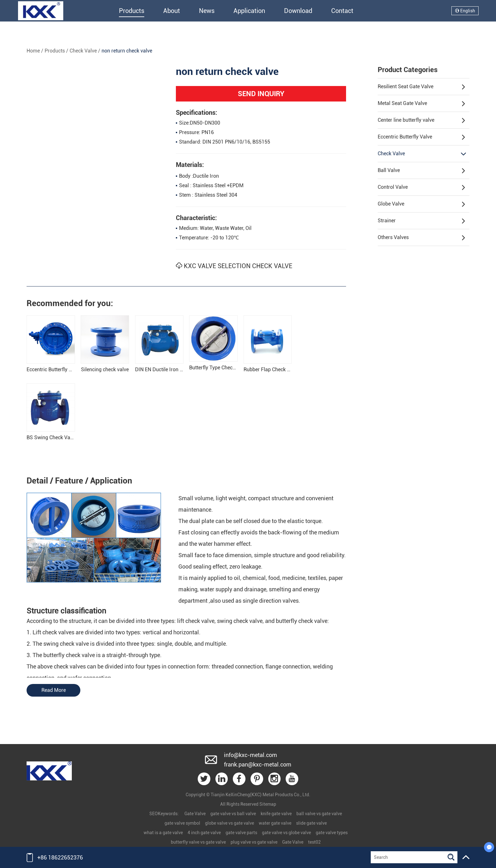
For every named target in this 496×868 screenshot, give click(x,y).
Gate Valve (195, 814)
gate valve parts (241, 833)
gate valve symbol (182, 823)
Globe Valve (422, 204)
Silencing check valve (105, 370)
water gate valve (275, 823)
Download (298, 11)
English (465, 11)
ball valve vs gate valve (319, 814)
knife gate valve (276, 814)
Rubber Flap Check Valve (271, 370)
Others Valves (422, 238)
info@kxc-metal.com (251, 755)
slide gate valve (311, 823)
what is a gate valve (163, 833)
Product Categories (408, 70)
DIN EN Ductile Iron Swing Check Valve (179, 370)
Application (249, 11)
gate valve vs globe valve (286, 833)
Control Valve (422, 188)
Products (132, 11)
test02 (314, 842)
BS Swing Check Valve (52, 437)
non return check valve (127, 51)
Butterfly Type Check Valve (219, 368)
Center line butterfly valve (422, 120)
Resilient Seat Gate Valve (422, 87)
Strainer (422, 221)
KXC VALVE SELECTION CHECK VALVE (234, 266)
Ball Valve (422, 171)
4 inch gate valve (204, 833)
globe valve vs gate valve (229, 823)
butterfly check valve (302, 621)
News (207, 11)
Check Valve (83, 51)
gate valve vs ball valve (233, 814)
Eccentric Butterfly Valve (422, 137)
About (172, 11)
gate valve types (332, 833)
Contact (342, 11)
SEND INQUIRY (261, 94)
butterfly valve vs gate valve (198, 842)
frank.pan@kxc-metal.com (258, 764)
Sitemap (268, 804)
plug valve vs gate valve (254, 842)
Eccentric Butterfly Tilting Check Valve (69, 370)
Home (33, 51)
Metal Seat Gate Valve (422, 104)
